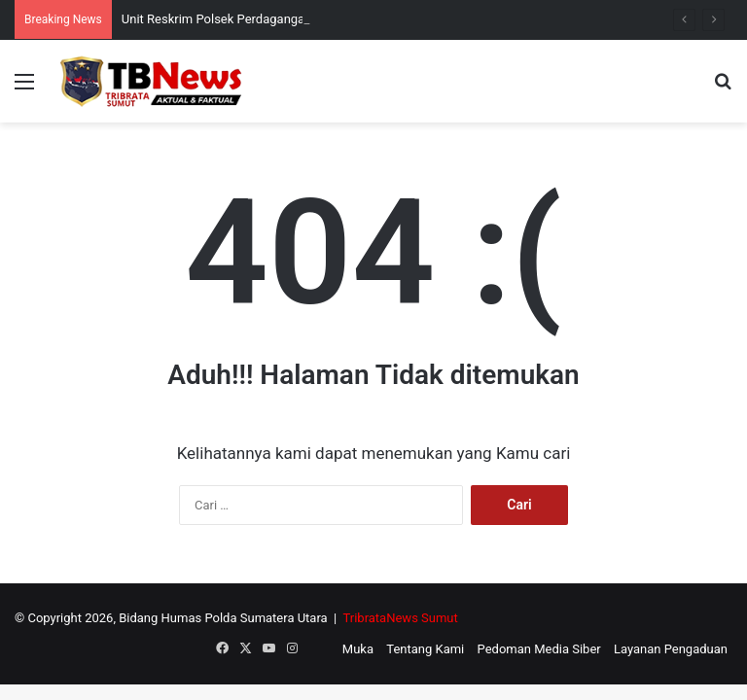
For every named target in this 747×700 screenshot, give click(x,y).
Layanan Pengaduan (671, 649)
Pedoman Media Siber (539, 649)
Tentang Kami (425, 649)
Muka (358, 649)
